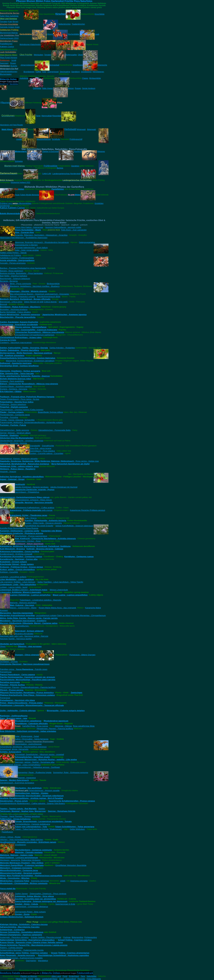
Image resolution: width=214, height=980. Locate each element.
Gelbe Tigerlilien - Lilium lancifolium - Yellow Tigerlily (60, 582)
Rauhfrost (78, 152)
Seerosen (4, 63)
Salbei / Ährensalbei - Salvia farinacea (32, 739)
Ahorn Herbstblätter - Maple (28, 230)
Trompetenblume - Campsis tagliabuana (32, 824)
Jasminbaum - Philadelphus (27, 492)
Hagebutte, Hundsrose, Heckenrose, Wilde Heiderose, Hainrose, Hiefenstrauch (37, 461)
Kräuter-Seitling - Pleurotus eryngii (46, 937)
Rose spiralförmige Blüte (84, 726)
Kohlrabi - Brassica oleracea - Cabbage (45, 549)
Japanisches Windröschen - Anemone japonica (64, 315)
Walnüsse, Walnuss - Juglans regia (16, 855)
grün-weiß (63, 302)
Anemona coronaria (79, 881)
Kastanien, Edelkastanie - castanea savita (20, 531)
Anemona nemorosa (40, 881)
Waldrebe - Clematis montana (29, 852)
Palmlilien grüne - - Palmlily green (24, 669)
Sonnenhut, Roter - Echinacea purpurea (71, 772)
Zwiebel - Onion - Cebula (26, 904)
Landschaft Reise (50, 979)
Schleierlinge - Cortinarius (12, 930)
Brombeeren (29, 72)
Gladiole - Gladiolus (9, 435)
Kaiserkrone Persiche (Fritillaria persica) (88, 510)
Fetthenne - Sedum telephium (13, 404)
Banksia (60, 168)
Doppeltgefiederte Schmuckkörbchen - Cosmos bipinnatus (28, 358)
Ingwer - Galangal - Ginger (12, 479)
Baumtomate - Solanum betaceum (15, 279)
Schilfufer (56, 139)
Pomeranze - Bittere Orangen (82, 655)
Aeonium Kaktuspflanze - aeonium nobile (63, 227)
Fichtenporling (91, 937)
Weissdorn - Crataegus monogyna (16, 868)
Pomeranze (5, 698)
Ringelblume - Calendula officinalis (31, 724)
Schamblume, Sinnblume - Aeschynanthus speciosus (23, 747)
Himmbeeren (98, 72)
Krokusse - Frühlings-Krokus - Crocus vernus (21, 567)
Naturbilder (92, 976)
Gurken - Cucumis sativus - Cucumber (47, 453)
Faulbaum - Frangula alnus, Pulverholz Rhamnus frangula (27, 397)
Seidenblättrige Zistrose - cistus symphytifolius (20, 765)
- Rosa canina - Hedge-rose (86, 461)
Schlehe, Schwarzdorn (11, 752)
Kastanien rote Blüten (52, 531)
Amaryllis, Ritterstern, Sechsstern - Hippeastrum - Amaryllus (41, 235)
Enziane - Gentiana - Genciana (14, 389)
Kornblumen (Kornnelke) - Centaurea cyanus (21, 557)
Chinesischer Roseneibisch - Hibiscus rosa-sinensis (39, 332)
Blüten (74, 195)
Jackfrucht (20, 484)
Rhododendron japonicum (56, 721)
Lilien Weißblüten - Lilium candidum (17, 579)
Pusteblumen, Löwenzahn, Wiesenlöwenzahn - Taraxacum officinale (32, 705)
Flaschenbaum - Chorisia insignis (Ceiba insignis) (22, 410)
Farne (38, 116)
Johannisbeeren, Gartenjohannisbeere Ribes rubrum (25, 497)
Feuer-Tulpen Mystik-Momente (27, 195)
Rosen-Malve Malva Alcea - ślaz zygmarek (57, 608)
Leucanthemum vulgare (46, 615)
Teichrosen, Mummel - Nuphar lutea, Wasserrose (23, 811)
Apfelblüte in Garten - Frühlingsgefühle (17, 258)
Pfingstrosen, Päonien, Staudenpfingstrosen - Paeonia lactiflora (28, 687)
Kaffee (38, 72)
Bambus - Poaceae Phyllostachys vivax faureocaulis (23, 268)
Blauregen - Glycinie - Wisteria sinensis (29, 291)
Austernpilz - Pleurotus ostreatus (14, 937)
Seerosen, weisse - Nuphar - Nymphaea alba (35, 762)
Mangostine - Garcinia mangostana (16, 613)
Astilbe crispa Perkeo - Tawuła (13, 253)
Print (2, 84)
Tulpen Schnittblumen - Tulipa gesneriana (75, 827)
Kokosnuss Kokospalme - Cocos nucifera (20, 551)
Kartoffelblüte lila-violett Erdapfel (39, 526)
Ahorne (50, 34)
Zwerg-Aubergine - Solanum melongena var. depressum (41, 901)
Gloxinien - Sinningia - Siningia (14, 443)
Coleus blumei (51, 302)
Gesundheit (71, 979)
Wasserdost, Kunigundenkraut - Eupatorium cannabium (30, 361)
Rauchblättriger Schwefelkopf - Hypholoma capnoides (63, 955)
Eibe (44, 72)
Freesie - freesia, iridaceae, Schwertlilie (17, 420)
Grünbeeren (86, 72)
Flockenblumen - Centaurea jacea (15, 415)
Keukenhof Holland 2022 (20, 182)
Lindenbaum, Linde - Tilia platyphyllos (18, 585)
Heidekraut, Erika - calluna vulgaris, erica (19, 466)
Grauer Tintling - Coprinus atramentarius (70, 953)
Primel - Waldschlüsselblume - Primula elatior (21, 703)
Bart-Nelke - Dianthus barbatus (14, 276)
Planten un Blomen (29, 976)
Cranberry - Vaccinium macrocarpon (16, 343)
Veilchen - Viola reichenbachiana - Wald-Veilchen (22, 840)
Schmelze (19, 161)
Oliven (80, 55)
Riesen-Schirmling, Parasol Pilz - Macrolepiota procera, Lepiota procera (34, 945)
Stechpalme (65, 72)
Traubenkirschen (78, 24)
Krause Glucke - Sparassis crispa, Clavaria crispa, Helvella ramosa (31, 942)
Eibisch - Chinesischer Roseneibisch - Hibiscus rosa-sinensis (29, 384)
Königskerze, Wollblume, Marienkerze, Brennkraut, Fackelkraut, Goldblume (35, 546)
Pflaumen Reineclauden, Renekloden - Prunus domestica (27, 693)
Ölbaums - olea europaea (30, 646)
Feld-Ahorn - (74, 230)
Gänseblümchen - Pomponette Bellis (55, 430)
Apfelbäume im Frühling (10, 255)
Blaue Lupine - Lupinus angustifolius (70, 595)
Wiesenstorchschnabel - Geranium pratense (21, 873)
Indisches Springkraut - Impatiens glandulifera (22, 477)
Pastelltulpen (7, 832)
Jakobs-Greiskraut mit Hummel (64, 487)
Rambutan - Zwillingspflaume (14, 716)
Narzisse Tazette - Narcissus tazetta (16, 639)
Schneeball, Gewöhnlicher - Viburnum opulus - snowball (39, 754)
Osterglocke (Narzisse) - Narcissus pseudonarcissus (25, 664)
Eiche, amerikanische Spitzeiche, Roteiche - (25, 376)
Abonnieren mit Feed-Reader (12, 125)
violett (63, 881)
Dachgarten (31, 961)
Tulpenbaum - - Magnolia (40, 600)
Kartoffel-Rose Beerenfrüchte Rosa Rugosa (19, 528)
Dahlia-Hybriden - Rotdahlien (62, 348)
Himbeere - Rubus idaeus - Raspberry (18, 469)
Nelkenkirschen (65, 24)
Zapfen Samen (21, 894)
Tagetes (42, 809)
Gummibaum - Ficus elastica (42, 451)
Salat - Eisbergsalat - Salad (27, 736)
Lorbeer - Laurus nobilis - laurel (14, 587)
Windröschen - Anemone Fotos (15, 881)
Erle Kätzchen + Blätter (11, 391)
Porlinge (67, 937)
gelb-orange (31, 510)
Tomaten (4, 22)
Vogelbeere (78, 65)
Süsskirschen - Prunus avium (14, 801)
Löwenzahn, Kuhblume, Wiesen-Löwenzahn (21, 592)
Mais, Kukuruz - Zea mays (22, 605)
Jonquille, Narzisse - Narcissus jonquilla (34, 503)
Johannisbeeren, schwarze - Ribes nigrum (33, 500)
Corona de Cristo (8, 340)
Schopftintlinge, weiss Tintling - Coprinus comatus (24, 953)
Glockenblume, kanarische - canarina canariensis (22, 441)
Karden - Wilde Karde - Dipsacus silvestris (43, 523)
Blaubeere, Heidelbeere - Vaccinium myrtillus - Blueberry (35, 286)
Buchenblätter (74, 34)
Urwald (19, 139)
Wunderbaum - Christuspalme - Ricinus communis (24, 883)
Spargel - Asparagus (27, 778)
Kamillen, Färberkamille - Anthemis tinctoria (45, 521)
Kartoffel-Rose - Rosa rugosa (35, 726)
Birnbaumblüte (95, 78)
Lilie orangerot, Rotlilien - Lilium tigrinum (18, 582)
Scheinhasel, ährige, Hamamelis (14, 749)
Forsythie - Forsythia (9, 417)
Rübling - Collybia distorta (11, 948)
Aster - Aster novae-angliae (27, 250)
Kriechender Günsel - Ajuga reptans (17, 564)
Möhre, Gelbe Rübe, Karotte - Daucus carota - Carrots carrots (29, 618)
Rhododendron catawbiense (28, 721)
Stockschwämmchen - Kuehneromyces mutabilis (21, 958)
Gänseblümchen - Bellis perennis (15, 430)
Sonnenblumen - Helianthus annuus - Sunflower (39, 767)
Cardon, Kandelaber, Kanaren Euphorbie (19, 322)
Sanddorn (76, 72)
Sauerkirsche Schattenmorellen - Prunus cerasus (72, 801)
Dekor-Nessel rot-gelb (34, 302)
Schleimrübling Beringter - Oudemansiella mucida (22, 950)
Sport (62, 979)
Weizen (71, 88)
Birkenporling (77, 937)
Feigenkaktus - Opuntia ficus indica (17, 402)
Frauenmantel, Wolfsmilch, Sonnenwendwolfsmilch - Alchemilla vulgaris (31, 422)
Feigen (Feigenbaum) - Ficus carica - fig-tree (20, 399)
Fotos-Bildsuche (94, 979)
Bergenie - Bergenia (9, 281)
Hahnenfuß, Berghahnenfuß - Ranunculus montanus (25, 464)
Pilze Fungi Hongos (9, 58)
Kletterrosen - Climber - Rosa (28, 541)
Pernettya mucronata (10, 682)
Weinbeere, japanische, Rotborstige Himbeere (20, 860)
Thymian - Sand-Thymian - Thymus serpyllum (20, 816)
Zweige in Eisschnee (51, 152)
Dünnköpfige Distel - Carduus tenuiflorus (19, 366)
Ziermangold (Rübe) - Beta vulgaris (30, 912)
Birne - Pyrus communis (20, 284)
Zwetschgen (76, 693)
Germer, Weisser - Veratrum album (15, 433)
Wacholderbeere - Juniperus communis (33, 850)
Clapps (85, 78)
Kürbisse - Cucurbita (9, 572)
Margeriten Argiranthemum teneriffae (17, 615)
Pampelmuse (6, 672)
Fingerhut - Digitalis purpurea (14, 407)
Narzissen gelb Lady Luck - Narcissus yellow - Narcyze (24, 636)
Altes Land (56, 976)
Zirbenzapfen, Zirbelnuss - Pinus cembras (48, 894)
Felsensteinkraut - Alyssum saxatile (37, 790)
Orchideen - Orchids (9, 662)
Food (65, 976)
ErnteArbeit (74, 976)
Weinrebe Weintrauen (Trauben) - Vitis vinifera (22, 863)
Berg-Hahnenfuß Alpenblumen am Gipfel (70, 464)
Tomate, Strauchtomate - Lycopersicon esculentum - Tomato (43, 821)
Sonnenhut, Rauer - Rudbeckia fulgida (35, 772)
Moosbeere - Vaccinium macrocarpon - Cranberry (23, 621)
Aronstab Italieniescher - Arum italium (31, 248)
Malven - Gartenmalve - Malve (23, 608)
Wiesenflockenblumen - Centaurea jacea (19, 870)
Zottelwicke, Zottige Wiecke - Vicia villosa (34, 896)
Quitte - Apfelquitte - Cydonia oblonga (18, 711)
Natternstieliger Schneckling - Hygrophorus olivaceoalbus (27, 940)
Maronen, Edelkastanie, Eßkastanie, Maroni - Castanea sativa (29, 623)
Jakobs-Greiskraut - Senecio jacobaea (32, 487)
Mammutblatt (47, 116)
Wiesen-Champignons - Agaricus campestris (21, 935)
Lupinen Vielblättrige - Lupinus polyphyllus (30, 595)
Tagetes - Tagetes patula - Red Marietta (18, 809)
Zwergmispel (53, 72)
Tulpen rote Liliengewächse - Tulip (31, 827)
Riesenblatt (57, 116)
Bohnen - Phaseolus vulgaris (23, 297)
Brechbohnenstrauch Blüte (49, 297)
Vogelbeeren (20, 845)
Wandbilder (14, 84)
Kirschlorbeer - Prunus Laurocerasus (31, 536)
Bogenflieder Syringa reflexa (50, 412)
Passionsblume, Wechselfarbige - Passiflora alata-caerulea (28, 680)
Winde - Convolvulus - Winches (15, 878)
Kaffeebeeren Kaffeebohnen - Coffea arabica (35, 508)
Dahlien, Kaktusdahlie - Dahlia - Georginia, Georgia (24, 348)
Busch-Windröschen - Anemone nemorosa (20, 315)
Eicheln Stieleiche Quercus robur (16, 379)
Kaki (10, 22)
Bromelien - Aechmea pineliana (14, 309)
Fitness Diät (21, 979)
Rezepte (81, 979)
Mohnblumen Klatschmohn (30, 44)
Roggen (78, 88)
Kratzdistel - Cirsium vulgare (13, 562)
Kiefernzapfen (71, 55)
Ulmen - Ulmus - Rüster (10, 837)
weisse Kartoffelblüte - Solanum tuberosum (74, 526)
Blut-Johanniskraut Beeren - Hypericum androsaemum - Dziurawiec (40, 294)
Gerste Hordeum (89, 88)
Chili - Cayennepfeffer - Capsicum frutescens (36, 330)
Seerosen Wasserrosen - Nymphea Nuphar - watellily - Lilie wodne (46, 760)
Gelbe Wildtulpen (77, 829)
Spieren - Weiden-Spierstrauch (14, 780)
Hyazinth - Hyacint (8, 472)
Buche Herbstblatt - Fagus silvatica (15, 312)
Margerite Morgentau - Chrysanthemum (88, 615)
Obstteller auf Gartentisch (12, 644)
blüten (19, 189)
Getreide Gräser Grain (10, 27)
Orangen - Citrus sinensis (27, 655)
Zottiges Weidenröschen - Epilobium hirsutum (22, 917)
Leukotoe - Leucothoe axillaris (13, 577)
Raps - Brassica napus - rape (14, 718)
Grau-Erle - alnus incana (40, 448)
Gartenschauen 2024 (9, 38)
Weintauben (38, 55)
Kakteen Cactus (7, 47)
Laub (97, 34)
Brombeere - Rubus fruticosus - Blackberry (20, 307)
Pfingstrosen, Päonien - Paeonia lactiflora (55, 729)
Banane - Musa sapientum (12, 271)
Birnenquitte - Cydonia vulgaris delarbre (66, 711)
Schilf (14, 60)
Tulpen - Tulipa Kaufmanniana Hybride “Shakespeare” (38, 829)
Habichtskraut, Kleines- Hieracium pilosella (19, 459)
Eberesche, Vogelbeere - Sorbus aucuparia (20, 371)
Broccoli (3, 304)
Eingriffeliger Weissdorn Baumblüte (71, 865)
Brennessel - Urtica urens (11, 302)
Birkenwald (91, 129)
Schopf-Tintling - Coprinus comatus (75, 940)
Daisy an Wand (64, 615)
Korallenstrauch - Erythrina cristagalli (16, 554)
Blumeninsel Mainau (9, 33)
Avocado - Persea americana (13, 263)
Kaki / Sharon (31, 518)
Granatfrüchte (48, 446)
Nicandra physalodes (24, 634)
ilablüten (24, 590)
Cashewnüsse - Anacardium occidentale (19, 325)
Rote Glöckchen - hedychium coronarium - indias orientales (28, 731)
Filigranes (101, 152)
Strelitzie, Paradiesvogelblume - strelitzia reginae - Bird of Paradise (32, 798)
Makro (38, 979)
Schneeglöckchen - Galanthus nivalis (32, 757)
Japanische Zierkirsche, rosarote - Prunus (35, 490)
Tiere (83, 976)
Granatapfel (35, 446)
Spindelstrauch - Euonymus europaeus (17, 783)
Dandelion (75, 166)
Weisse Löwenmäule (59, 590)
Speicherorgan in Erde (65, 904)
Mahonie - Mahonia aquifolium (23, 603)
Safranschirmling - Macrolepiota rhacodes (20, 927)
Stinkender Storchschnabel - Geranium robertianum (39, 796)
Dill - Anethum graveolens (12, 355)
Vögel (30, 979)
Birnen (15, 22)
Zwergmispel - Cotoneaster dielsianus (31, 907)
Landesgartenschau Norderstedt (66, 173)
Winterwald (81, 129)
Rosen (13, 63)
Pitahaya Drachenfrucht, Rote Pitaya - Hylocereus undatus (27, 695)
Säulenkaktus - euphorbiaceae (28, 744)
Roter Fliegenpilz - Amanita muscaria (17, 955)
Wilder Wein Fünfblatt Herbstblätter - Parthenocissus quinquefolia (31, 876)
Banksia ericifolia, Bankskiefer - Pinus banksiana (21, 273)
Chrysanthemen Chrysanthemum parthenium (35, 335)
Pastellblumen (6, 44)
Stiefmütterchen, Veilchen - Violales (32, 793)
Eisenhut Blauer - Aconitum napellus (16, 386)
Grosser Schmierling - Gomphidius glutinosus (22, 932)
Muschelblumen (22, 626)
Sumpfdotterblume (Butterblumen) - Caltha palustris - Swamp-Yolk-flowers (32, 803)
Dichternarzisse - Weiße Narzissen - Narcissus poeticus (26, 353)
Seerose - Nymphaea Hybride (62, 811)
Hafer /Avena (47, 88)
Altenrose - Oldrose (63, 726)
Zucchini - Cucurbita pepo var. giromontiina (35, 899)
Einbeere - (12, 381)
